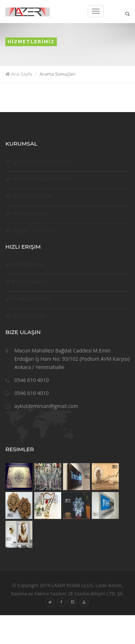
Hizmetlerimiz (28, 264)
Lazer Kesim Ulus (32, 196)
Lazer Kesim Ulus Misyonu (42, 179)
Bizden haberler (30, 281)
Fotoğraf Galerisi (31, 299)
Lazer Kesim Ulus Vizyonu (42, 161)
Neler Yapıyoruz (30, 213)
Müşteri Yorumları (33, 230)
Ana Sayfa (19, 74)
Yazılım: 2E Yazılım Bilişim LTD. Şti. (86, 594)
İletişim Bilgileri (30, 316)
